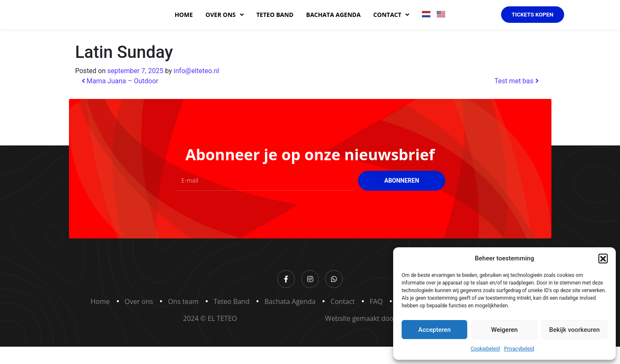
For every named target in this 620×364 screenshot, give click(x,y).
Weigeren (505, 330)
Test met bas (516, 99)
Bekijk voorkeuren (574, 330)
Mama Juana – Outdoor (120, 99)
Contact (391, 24)
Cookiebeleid (485, 349)
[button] (603, 258)
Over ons (225, 24)
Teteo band (275, 23)
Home (184, 23)
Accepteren (434, 330)
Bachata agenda (333, 23)
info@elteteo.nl (196, 89)
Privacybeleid (519, 349)
